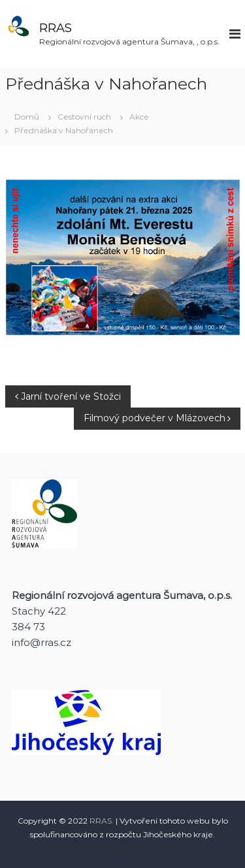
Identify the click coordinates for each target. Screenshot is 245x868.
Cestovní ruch (84, 117)
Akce (139, 117)
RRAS (56, 28)
